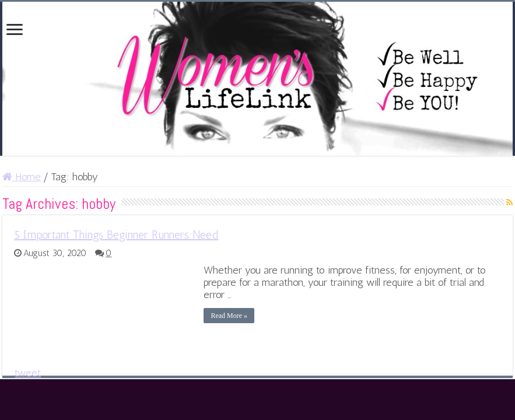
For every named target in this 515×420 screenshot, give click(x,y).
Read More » (229, 316)
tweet (28, 373)
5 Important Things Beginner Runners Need (116, 235)
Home (22, 177)
